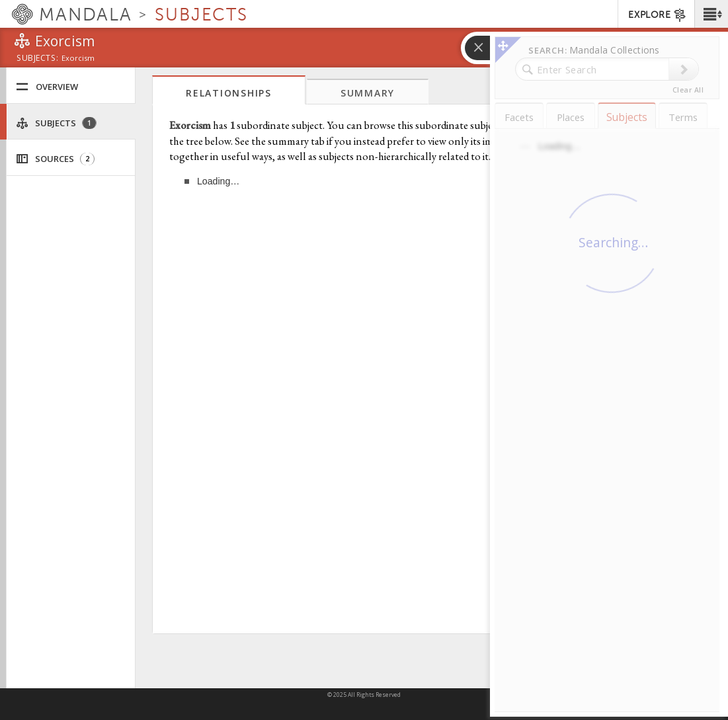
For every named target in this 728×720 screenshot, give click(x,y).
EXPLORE (658, 15)
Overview (47, 87)
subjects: (37, 59)
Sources (55, 159)
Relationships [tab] (229, 93)
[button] (711, 14)
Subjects (56, 123)
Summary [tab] (368, 93)
